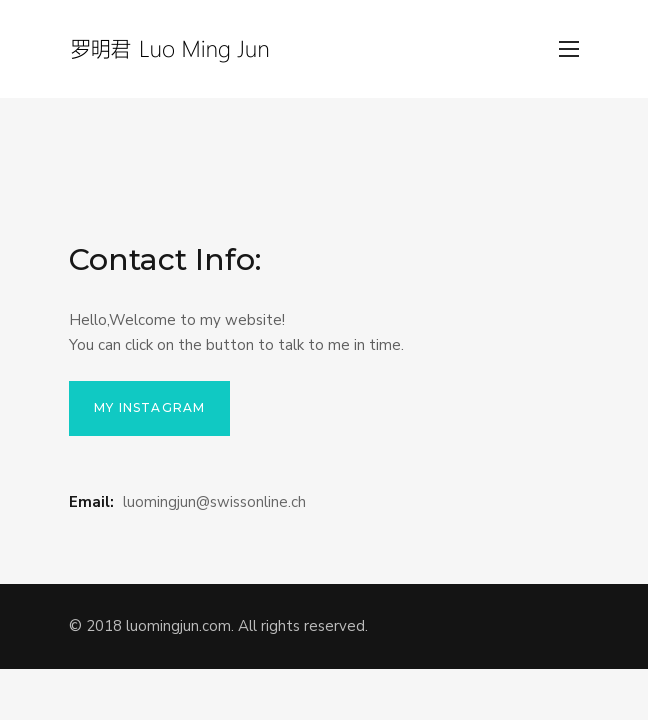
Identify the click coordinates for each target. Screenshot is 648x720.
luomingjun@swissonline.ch (214, 502)
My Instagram (149, 407)
